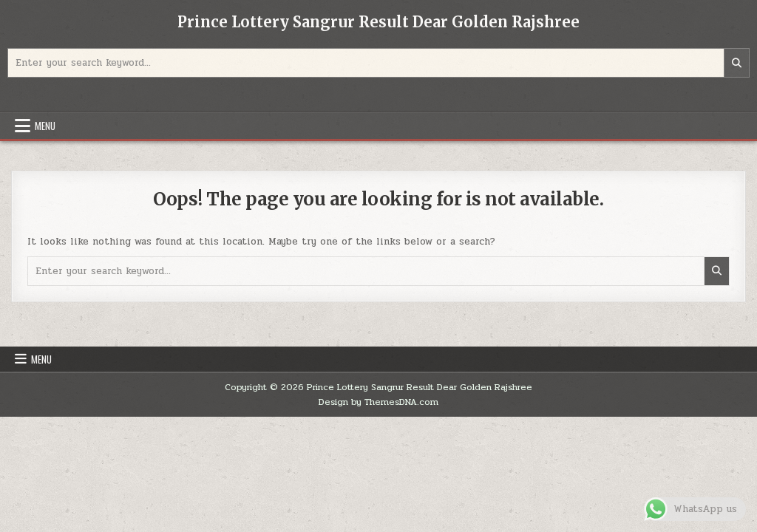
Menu (45, 126)
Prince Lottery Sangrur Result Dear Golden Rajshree (378, 22)
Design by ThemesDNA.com (378, 402)
